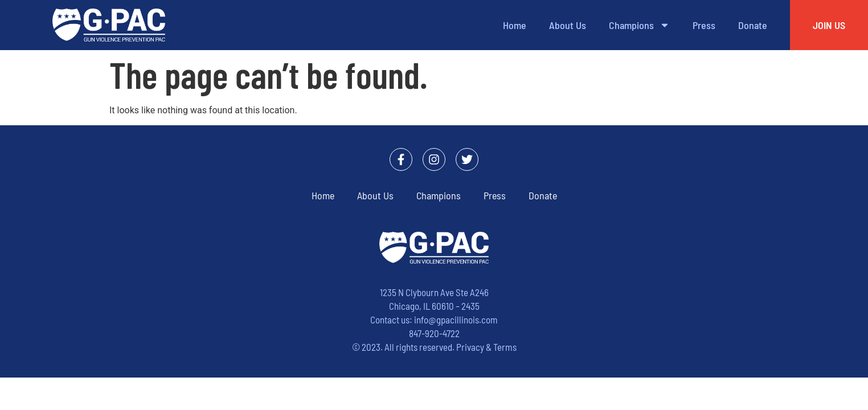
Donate (753, 25)
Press (704, 25)
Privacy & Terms (486, 347)
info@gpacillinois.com (456, 319)
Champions (639, 25)
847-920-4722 (434, 333)
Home (515, 25)
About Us (568, 25)
